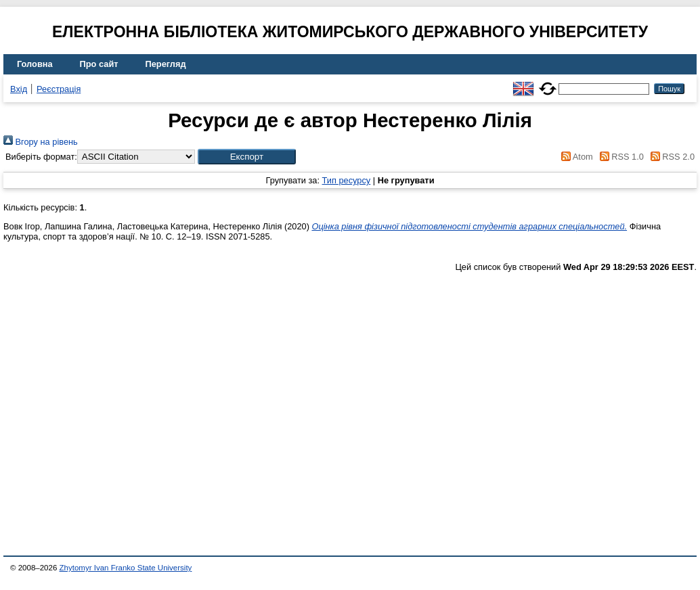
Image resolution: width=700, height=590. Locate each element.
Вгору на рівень (41, 142)
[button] (247, 157)
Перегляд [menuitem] (166, 64)
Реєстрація (59, 89)
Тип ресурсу (347, 180)
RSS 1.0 (619, 157)
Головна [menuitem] (35, 64)
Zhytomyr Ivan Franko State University (126, 568)
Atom (575, 157)
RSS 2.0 (670, 157)
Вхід (19, 89)
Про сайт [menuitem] (99, 64)
